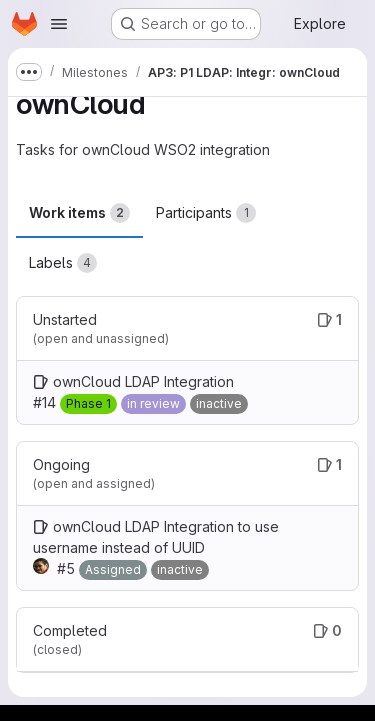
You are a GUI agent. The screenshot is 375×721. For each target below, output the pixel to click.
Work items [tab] (79, 213)
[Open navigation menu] (59, 24)
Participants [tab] (206, 213)
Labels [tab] (63, 263)
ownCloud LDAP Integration (143, 381)
